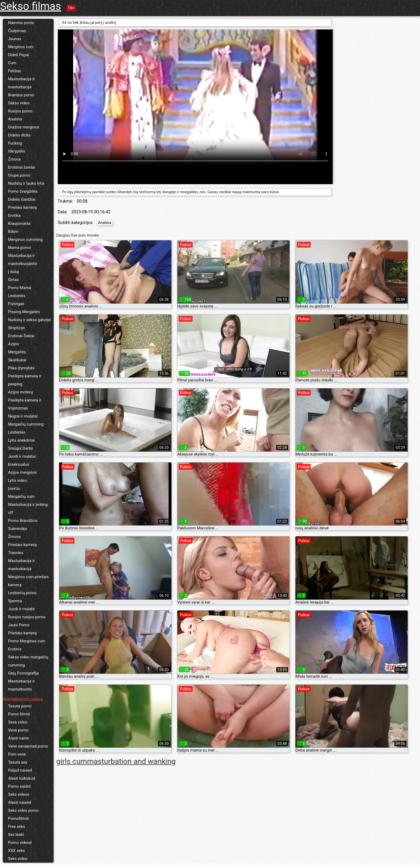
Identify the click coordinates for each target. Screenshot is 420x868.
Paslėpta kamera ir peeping (25, 380)
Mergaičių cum (21, 496)
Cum (12, 63)
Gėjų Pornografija (23, 673)
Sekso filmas (31, 6)
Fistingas (16, 304)
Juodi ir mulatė (21, 609)
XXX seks (16, 851)
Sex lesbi (16, 835)
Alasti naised (20, 802)
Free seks (17, 827)
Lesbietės (17, 296)
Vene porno (18, 730)
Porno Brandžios (23, 521)
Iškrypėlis (16, 151)
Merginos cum (21, 47)
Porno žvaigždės (23, 191)
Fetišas (14, 71)
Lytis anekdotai (21, 440)
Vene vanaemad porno (28, 746)
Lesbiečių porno (22, 593)
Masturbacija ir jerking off (28, 509)
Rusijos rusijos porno (27, 617)
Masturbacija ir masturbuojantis (23, 260)
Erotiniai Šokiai (21, 336)
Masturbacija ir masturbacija (21, 83)
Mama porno (19, 248)
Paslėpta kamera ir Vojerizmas (25, 404)
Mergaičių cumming (26, 424)
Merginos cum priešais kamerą (28, 581)
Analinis (15, 119)
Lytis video (17, 480)
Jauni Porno (19, 625)
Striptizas (16, 328)
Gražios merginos (24, 127)
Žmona (14, 159)
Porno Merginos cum (27, 641)
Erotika (14, 215)
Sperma (15, 601)
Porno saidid (19, 786)
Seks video (18, 859)
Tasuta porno (20, 706)
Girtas (13, 280)
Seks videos (19, 794)
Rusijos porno (20, 111)
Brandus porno (21, 95)
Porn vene (17, 754)
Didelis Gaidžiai (22, 199)
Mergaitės (17, 352)
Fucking (15, 143)
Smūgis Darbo (21, 448)
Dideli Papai (19, 55)
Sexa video (18, 722)
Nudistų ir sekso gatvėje (29, 320)
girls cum (72, 761)
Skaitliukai (17, 360)
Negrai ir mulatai (23, 416)
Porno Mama (20, 288)
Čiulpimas (17, 31)
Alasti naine (18, 738)
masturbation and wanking (131, 761)
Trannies (16, 553)
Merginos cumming (25, 240)
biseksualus (19, 464)
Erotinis (15, 649)
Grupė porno (19, 175)
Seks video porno (23, 810)
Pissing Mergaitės (24, 312)
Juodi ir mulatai (22, 456)
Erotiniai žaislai (21, 167)
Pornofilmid (18, 818)
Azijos (14, 344)
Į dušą (13, 272)
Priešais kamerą (22, 207)
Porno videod (20, 843)
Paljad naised (20, 770)
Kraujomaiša (19, 223)
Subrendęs (18, 529)
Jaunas (15, 39)
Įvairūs (14, 488)
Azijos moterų (20, 392)
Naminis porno (21, 23)
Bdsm (13, 232)
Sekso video (19, 103)
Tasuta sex (18, 762)
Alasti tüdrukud (22, 778)
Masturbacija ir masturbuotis (21, 685)
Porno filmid (19, 714)
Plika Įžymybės (21, 368)
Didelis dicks (19, 135)
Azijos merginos (22, 472)
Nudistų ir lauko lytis (26, 183)
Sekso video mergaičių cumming (28, 661)
